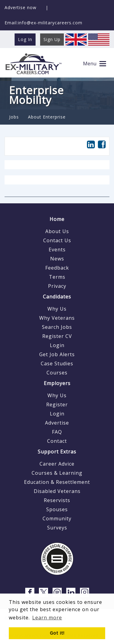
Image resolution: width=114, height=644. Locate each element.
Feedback (57, 268)
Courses (57, 373)
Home (57, 219)
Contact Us (57, 240)
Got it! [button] (57, 633)
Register (57, 405)
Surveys (57, 528)
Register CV (57, 336)
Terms (57, 277)
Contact (57, 441)
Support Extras (57, 452)
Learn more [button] (47, 618)
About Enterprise (47, 117)
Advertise (57, 423)
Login (57, 345)
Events (57, 250)
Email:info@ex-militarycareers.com (43, 23)
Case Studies (57, 363)
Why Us (57, 309)
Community (57, 518)
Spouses (57, 509)
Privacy (57, 286)
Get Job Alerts (57, 354)
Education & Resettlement (57, 482)
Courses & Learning (57, 473)
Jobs (14, 117)
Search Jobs (57, 327)
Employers (57, 383)
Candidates (57, 297)
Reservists (57, 500)
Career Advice (57, 464)
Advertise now (21, 7)
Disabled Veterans (57, 491)
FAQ (57, 432)
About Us (57, 231)
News (57, 259)
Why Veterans (57, 318)
